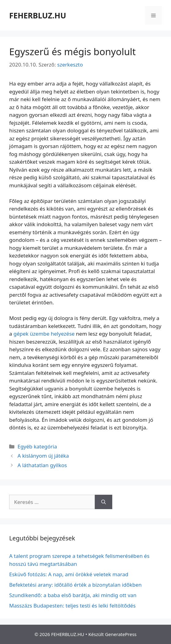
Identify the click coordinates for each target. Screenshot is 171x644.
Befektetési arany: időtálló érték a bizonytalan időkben (75, 585)
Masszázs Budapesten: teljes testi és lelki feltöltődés (72, 606)
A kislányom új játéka (43, 456)
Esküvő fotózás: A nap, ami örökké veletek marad (69, 574)
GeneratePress (121, 634)
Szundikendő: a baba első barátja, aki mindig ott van (73, 595)
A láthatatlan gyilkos (42, 465)
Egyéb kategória (37, 446)
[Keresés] (104, 502)
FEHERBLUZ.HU (38, 15)
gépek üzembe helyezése (44, 334)
